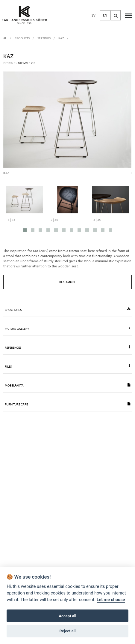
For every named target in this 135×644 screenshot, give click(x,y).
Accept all (67, 616)
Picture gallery (67, 329)
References (67, 348)
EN (105, 15)
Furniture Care (67, 404)
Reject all (67, 631)
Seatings (44, 38)
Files (67, 366)
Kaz (61, 38)
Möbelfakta (67, 385)
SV (94, 15)
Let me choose (111, 600)
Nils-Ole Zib (27, 63)
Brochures (67, 310)
